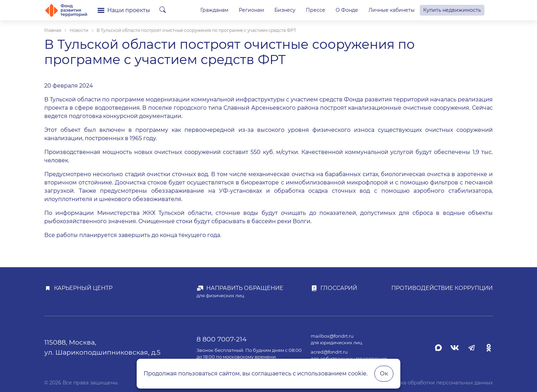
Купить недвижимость (452, 10)
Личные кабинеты (392, 10)
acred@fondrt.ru (329, 352)
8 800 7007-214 (222, 339)
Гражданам (214, 10)
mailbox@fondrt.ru (332, 336)
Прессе (316, 10)
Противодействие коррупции (442, 288)
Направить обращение (245, 288)
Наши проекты (124, 10)
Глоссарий (339, 288)
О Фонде (347, 10)
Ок (384, 373)
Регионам (251, 10)
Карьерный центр (83, 288)
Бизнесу (285, 10)
